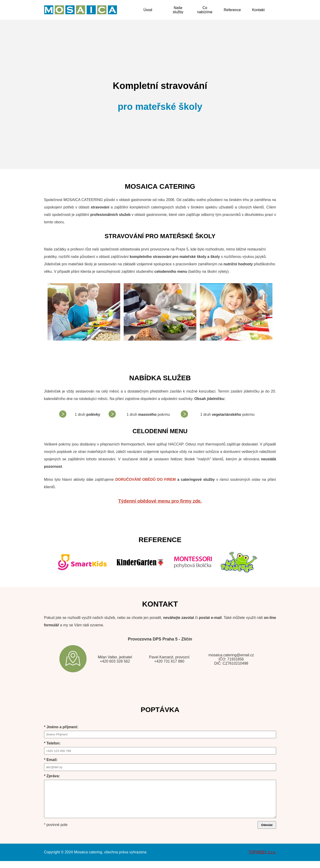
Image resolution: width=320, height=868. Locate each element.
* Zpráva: (160, 800)
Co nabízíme (205, 10)
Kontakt (258, 10)
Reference (232, 10)
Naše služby (178, 10)
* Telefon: (160, 748)
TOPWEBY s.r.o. (262, 859)
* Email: (160, 764)
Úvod (148, 10)
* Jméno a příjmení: (160, 732)
